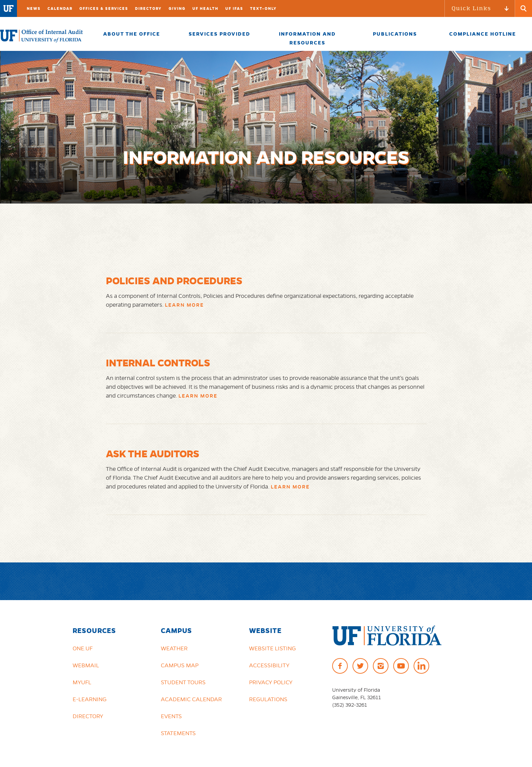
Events (171, 716)
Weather (174, 648)
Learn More (184, 305)
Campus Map (180, 665)
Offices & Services (104, 8)
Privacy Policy (271, 682)
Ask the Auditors (153, 454)
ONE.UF (83, 648)
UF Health (205, 8)
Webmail (86, 665)
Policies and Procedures (174, 281)
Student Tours (183, 682)
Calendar (60, 8)
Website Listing (272, 648)
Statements (178, 733)
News (34, 8)
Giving (177, 8)
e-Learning (90, 699)
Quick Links (471, 8)
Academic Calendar (191, 699)
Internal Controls (158, 363)
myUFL (82, 682)
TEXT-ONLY (263, 8)
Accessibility (269, 665)
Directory (148, 8)
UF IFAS (234, 8)
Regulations (268, 699)
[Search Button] (524, 8)
